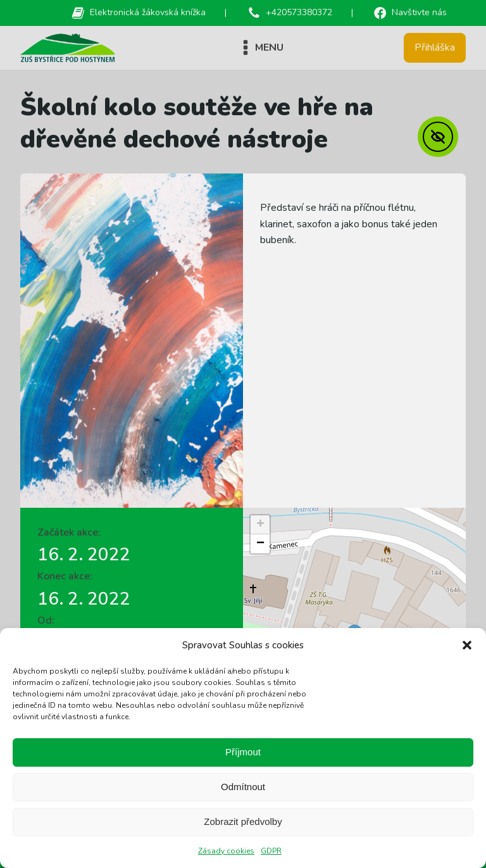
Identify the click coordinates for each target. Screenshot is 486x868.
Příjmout (243, 752)
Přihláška (435, 47)
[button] (467, 645)
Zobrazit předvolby (243, 821)
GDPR (271, 851)
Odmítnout (243, 787)
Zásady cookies (226, 851)
